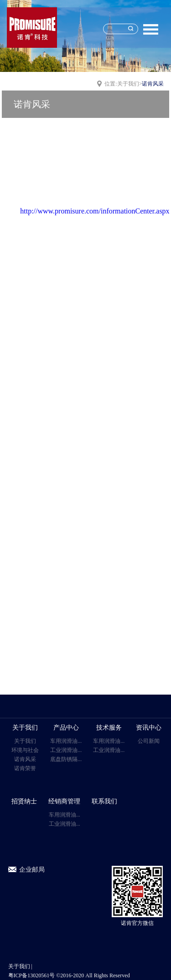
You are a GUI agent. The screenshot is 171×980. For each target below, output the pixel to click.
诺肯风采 (153, 84)
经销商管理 (64, 801)
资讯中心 (149, 728)
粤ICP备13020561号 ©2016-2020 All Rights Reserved (69, 975)
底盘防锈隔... (66, 759)
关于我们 (128, 84)
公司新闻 (149, 741)
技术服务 (109, 728)
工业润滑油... (66, 750)
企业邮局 (26, 870)
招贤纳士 (24, 801)
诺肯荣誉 (25, 768)
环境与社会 (25, 750)
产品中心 (66, 728)
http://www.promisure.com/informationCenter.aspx (95, 211)
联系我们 (104, 801)
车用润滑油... (66, 741)
